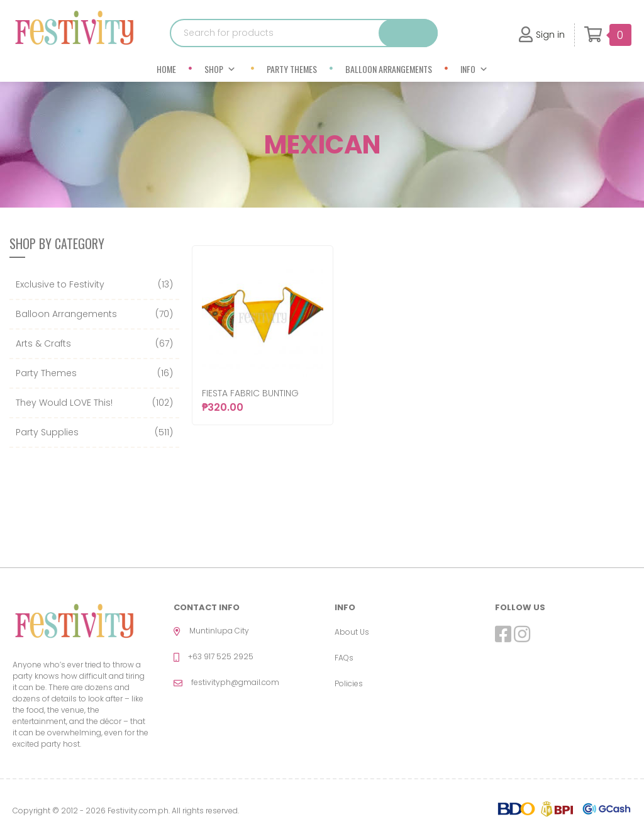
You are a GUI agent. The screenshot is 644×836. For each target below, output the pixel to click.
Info (474, 69)
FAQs (344, 658)
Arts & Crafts (43, 343)
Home (166, 69)
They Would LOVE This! (64, 403)
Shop (220, 69)
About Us (352, 632)
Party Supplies (47, 432)
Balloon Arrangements (389, 69)
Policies (349, 683)
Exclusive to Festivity (60, 284)
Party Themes (292, 69)
